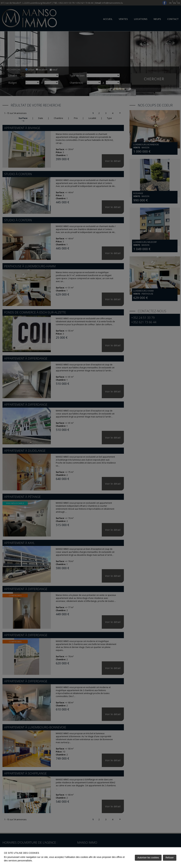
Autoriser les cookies (148, 858)
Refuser (170, 858)
